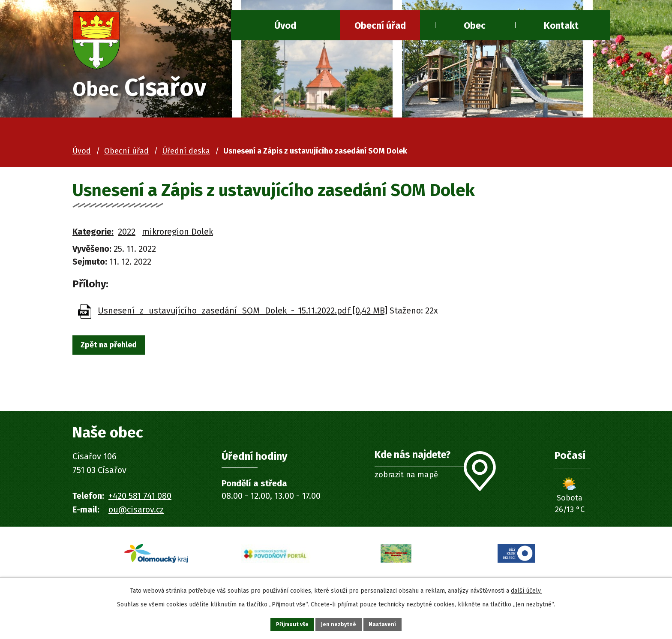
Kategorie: (93, 235)
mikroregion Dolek (177, 235)
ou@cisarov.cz (136, 512)
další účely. (526, 588)
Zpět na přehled (117, 350)
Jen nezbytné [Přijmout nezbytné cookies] (340, 623)
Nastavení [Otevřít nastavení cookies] (392, 623)
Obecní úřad (380, 26)
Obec (475, 26)
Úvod (285, 26)
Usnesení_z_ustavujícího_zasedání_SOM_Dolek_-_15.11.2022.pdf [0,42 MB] (243, 313)
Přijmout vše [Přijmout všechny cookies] (284, 623)
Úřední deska (186, 154)
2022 (127, 235)
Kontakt (561, 26)
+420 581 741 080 (140, 499)
